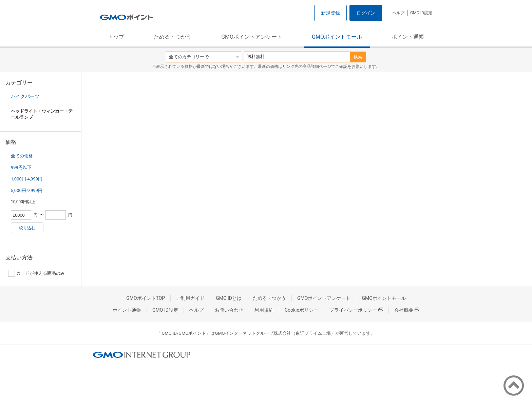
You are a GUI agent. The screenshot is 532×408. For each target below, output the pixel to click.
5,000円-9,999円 (27, 190)
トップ (116, 37)
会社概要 (407, 310)
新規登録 (330, 13)
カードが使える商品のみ (36, 273)
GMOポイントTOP (146, 298)
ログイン (366, 13)
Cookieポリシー (301, 310)
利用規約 (264, 310)
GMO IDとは (229, 298)
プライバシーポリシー (356, 310)
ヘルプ (398, 13)
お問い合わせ (229, 310)
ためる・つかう (173, 37)
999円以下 (21, 167)
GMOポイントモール (337, 37)
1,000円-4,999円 (27, 179)
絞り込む (27, 228)
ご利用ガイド (190, 298)
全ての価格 (22, 156)
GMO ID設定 (421, 13)
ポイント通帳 (408, 37)
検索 (358, 57)
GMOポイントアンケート (252, 37)
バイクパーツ (25, 96)
